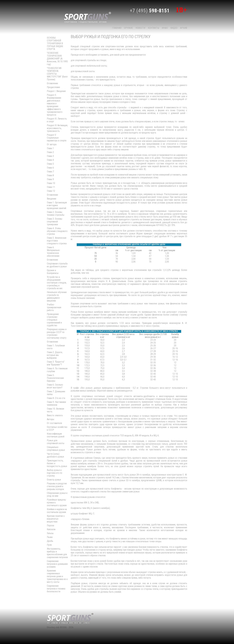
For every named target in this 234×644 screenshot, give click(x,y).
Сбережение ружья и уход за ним (57, 494)
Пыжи (50, 537)
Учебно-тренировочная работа (54, 307)
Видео (174, 28)
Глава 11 (51, 187)
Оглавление (52, 83)
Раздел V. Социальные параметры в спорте (57, 138)
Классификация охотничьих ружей (56, 435)
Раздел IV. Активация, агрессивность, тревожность (57, 128)
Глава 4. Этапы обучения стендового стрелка (57, 231)
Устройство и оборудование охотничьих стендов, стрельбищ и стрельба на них (57, 283)
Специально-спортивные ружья (56, 449)
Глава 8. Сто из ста (56, 398)
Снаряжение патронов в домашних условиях (57, 564)
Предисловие (53, 87)
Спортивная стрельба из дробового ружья (57, 265)
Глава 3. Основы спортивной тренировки (55, 222)
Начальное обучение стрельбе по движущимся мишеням (57, 296)
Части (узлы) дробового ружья (55, 455)
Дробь (50, 541)
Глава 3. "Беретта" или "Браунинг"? (56, 363)
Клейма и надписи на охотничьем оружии (57, 511)
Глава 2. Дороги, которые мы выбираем (55, 355)
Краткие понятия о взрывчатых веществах (56, 519)
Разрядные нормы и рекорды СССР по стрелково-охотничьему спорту (57, 334)
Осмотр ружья (54, 480)
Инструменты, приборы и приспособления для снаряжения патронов (57, 553)
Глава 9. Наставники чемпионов (56, 403)
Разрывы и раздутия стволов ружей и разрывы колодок (57, 486)
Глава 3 (50, 156)
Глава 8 (50, 175)
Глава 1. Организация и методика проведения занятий (57, 205)
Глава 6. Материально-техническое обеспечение (54, 252)
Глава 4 (50, 160)
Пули (49, 545)
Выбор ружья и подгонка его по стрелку (55, 473)
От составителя (54, 423)
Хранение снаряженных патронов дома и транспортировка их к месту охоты (57, 576)
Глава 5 (50, 164)
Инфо (165, 28)
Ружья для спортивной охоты (56, 442)
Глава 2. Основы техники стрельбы (56, 213)
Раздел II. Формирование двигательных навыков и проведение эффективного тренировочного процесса (55, 105)
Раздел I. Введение (56, 91)
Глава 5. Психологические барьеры (55, 378)
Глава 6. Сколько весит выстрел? (55, 386)
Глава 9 (50, 179)
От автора (52, 144)
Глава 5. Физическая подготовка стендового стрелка (57, 241)
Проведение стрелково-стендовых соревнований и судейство (54, 320)
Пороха (50, 525)
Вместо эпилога (55, 415)
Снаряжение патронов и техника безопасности (56, 589)
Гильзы (50, 533)
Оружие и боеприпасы (53, 272)
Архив (184, 28)
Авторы (51, 419)
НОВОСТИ (140, 28)
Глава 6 (50, 168)
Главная (117, 28)
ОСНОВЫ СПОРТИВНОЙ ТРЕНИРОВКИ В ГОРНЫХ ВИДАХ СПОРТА (55, 43)
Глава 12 (51, 191)
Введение (52, 199)
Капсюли (51, 529)
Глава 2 (50, 152)
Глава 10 (51, 183)
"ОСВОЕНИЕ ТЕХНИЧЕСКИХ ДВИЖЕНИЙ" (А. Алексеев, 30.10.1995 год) (57, 59)
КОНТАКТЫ (153, 28)
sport (88, 17)
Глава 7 (50, 172)
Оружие (128, 28)
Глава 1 (50, 148)
